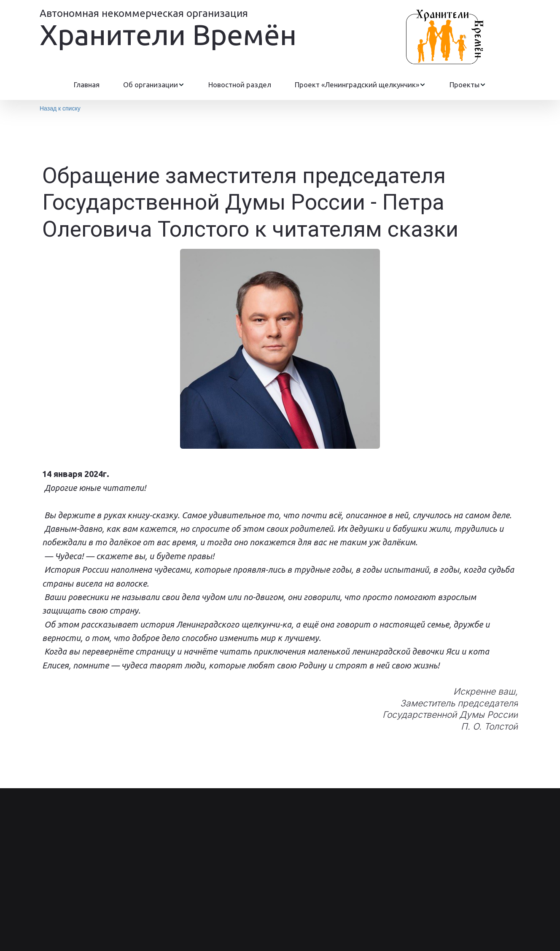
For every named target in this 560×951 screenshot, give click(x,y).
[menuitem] (87, 85)
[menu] (280, 85)
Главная (87, 85)
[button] (154, 85)
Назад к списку (60, 108)
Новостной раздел (240, 85)
